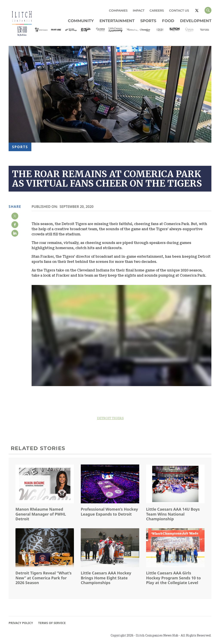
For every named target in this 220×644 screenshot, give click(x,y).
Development (196, 21)
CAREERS (157, 11)
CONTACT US (179, 11)
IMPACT (139, 11)
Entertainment (117, 21)
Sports (148, 21)
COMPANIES (118, 11)
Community (81, 21)
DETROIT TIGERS (110, 418)
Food (168, 21)
